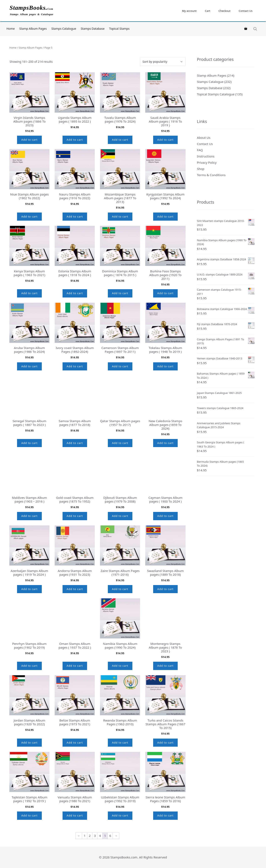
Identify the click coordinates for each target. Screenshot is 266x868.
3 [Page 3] (95, 836)
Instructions (206, 156)
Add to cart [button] (29, 140)
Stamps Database (93, 29)
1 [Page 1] (85, 836)
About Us (204, 138)
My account (189, 11)
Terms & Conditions (211, 175)
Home (11, 29)
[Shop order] (163, 62)
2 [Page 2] (90, 836)
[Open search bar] (256, 29)
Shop (201, 169)
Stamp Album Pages (33, 29)
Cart (208, 11)
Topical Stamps (119, 29)
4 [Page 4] (100, 836)
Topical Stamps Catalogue (216, 94)
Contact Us (246, 11)
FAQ (200, 150)
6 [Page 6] (110, 836)
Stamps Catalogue (64, 29)
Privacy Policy (207, 162)
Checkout (224, 11)
